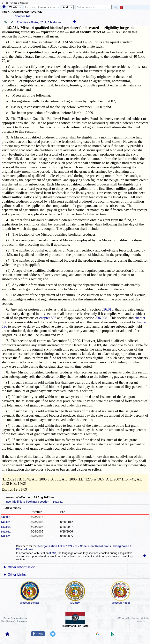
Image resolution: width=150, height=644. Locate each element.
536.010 (107, 309)
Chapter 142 (22, 16)
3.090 (53, 553)
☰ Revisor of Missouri (16, 3)
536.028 (101, 318)
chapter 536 (48, 318)
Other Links (17, 575)
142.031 (6, 517)
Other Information (22, 567)
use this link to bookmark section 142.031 (34, 502)
